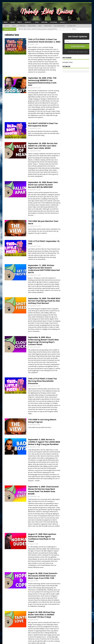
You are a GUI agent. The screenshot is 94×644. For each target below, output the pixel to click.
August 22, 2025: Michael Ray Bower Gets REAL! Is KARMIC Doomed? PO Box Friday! (41, 615)
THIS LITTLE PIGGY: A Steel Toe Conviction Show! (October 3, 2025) (44, 41)
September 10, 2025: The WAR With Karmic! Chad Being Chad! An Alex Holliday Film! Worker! (44, 301)
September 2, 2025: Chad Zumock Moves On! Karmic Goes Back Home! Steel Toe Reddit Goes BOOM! (43, 490)
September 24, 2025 (35, 151)
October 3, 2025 (34, 44)
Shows (13, 22)
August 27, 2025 (34, 544)
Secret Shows (32, 26)
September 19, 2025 (35, 246)
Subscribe (44, 22)
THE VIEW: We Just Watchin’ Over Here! (43, 222)
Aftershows (22, 26)
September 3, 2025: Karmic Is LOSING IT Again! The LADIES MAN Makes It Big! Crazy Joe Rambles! (44, 442)
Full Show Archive (59, 26)
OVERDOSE (28, 22)
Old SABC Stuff (71, 26)
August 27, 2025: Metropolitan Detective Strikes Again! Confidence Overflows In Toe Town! (42, 538)
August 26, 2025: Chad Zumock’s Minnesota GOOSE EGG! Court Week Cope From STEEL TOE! (43, 576)
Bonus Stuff (48, 26)
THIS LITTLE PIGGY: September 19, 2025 (44, 242)
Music (40, 26)
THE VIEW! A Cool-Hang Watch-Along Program (42, 421)
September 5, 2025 (35, 386)
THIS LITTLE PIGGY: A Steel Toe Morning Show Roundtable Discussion (42, 381)
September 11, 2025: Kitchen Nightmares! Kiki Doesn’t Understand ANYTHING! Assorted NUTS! (44, 269)
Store (37, 22)
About (6, 22)
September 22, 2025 (35, 190)
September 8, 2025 (35, 347)
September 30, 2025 (35, 88)
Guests (20, 22)
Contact (63, 22)
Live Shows (54, 22)
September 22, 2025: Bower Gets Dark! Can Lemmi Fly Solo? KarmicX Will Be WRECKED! (43, 185)
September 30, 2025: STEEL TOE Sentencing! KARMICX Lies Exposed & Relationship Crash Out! (42, 82)
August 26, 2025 (34, 581)
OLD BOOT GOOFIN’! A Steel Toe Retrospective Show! (43, 125)
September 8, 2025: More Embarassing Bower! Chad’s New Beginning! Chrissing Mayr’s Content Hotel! (43, 341)
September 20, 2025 (35, 226)
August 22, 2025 (34, 620)
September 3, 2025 (35, 447)
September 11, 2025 (35, 275)
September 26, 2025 (35, 128)
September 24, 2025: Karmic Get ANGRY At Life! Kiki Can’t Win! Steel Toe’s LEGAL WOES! (43, 146)
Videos (14, 26)
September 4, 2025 (35, 425)
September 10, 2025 (35, 306)
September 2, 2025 (35, 496)
